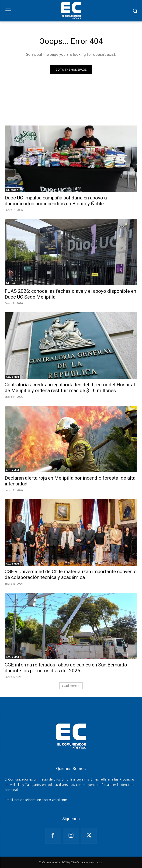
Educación (12, 190)
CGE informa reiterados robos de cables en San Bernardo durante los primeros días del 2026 (66, 668)
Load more (71, 686)
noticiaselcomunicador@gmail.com (41, 800)
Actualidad (12, 377)
